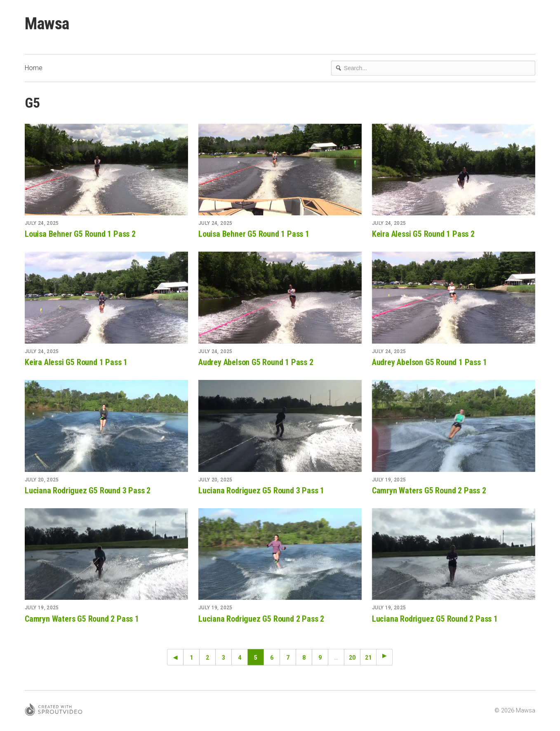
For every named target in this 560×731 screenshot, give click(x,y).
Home (34, 68)
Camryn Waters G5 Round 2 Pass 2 (429, 490)
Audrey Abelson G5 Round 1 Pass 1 (429, 362)
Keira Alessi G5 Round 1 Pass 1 (76, 362)
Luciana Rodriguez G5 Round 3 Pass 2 (88, 490)
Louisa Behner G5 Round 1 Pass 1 (254, 234)
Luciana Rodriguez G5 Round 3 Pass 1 (261, 490)
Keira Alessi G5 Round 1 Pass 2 (423, 234)
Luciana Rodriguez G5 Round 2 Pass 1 (435, 619)
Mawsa (47, 24)
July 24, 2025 (42, 223)
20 (352, 658)
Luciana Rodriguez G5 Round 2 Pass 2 (261, 619)
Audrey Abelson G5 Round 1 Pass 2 (256, 362)
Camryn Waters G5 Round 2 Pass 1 (82, 619)
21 (368, 658)
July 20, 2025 (42, 480)
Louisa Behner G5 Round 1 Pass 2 (80, 234)
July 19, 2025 (389, 480)
